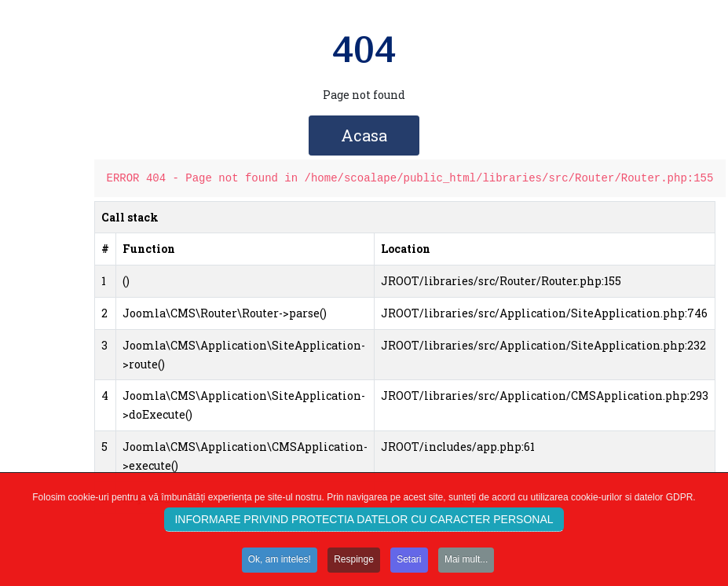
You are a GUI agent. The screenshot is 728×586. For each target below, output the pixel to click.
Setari (409, 562)
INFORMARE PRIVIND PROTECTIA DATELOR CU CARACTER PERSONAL (364, 522)
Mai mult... (466, 562)
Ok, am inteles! (280, 562)
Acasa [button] (364, 135)
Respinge (354, 562)
